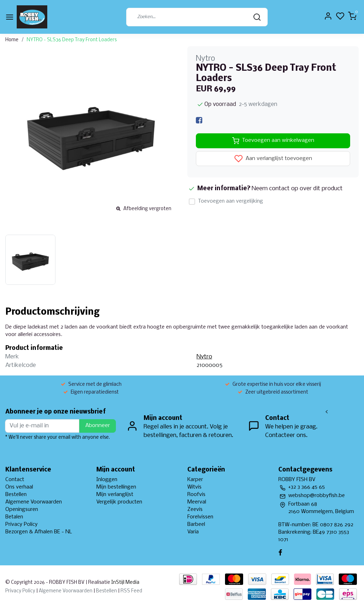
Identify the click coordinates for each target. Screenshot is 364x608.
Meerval (197, 502)
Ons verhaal (19, 487)
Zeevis (195, 510)
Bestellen (16, 495)
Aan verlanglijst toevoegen (273, 159)
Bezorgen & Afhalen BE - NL (39, 532)
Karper (195, 480)
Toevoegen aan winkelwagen (273, 141)
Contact (15, 480)
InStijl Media (125, 583)
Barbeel (196, 524)
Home (12, 40)
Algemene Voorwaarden (34, 502)
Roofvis (196, 495)
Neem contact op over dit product (297, 189)
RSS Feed (131, 591)
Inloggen (107, 480)
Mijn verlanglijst (115, 495)
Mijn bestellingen (116, 487)
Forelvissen (200, 517)
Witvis (194, 487)
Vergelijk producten (119, 502)
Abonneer (98, 426)
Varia (193, 532)
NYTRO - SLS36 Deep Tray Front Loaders (72, 40)
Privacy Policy (22, 524)
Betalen (14, 517)
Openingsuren (22, 510)
